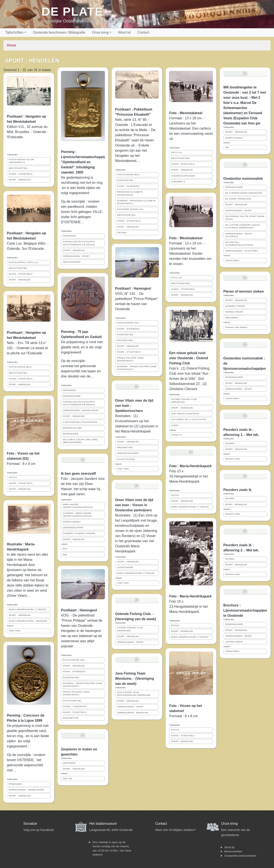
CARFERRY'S (178, 182)
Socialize (30, 824)
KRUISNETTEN (71, 718)
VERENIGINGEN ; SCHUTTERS (242, 251)
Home (11, 45)
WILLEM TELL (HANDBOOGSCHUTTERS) (239, 244)
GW (227, 147)
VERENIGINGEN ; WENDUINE (133, 713)
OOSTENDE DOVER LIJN (130, 209)
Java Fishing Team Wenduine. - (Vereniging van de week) (135, 679)
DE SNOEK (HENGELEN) (238, 199)
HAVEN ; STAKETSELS (21, 174)
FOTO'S (13, 477)
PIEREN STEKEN (234, 312)
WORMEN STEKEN (235, 306)
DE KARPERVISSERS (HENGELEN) (244, 193)
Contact (143, 32)
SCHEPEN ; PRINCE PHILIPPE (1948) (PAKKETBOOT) (83, 685)
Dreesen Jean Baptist (236, 327)
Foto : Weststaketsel (186, 113)
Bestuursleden (233, 851)
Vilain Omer (15, 631)
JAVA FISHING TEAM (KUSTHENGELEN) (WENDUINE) (134, 694)
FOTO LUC (177, 153)
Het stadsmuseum (103, 824)
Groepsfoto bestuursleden (240, 856)
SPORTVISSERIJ (72, 522)
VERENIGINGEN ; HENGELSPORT (27, 790)
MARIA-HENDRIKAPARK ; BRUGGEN (28, 621)
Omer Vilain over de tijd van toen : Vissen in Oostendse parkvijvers (134, 505)
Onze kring (100, 32)
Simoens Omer (233, 459)
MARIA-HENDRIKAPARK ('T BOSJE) (28, 609)
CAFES (175, 425)
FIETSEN (122, 233)
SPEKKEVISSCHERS (128, 453)
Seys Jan (68, 778)
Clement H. (177, 435)
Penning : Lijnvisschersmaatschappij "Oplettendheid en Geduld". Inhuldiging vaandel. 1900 (83, 162)
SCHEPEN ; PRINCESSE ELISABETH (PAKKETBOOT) (136, 202)
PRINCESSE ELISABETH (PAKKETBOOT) (130, 193)
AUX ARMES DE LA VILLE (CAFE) (189, 419)
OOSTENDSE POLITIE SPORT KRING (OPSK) (245, 218)
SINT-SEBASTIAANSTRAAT (185, 414)
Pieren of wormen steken (243, 291)
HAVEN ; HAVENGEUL (74, 672)
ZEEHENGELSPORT (73, 528)
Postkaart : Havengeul (79, 610)
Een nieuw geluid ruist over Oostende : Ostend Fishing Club (188, 358)
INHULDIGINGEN (72, 262)
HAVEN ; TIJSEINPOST (75, 706)
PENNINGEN (15, 784)
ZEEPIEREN (69, 763)
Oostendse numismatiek (243, 179)
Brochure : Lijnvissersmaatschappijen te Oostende (245, 610)
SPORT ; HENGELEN (20, 180)
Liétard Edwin (232, 260)
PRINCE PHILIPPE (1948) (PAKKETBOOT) (76, 693)
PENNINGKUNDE (72, 396)
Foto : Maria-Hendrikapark (190, 466)
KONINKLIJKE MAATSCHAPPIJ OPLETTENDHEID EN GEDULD (79, 243)
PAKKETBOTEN (71, 678)
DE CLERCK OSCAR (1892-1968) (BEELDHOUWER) (80, 441)
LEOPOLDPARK (125, 567)
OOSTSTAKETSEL (72, 701)
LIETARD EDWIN (234, 642)
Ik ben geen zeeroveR (79, 474)
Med (65, 555)
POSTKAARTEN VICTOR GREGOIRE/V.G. (22, 161)
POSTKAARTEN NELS (20, 367)
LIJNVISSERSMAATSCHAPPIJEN (80, 422)
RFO (65, 549)
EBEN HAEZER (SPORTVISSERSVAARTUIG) (78, 506)
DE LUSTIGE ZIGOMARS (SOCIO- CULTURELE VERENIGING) (243, 226)
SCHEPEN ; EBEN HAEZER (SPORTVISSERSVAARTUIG (77, 515)
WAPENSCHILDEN (72, 428)
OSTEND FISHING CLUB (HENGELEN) (130, 629)
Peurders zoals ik (237, 490)
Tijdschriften (14, 32)
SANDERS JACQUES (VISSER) (79, 533)
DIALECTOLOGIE (126, 459)
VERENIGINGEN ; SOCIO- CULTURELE (239, 235)
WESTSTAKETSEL (18, 168)
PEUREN (230, 443)
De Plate (72, 11)
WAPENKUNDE (71, 434)
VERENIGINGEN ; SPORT (76, 256)
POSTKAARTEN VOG (74, 660)
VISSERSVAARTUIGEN (183, 176)
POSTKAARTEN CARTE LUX (24, 262)
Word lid (124, 32)
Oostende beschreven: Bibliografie (59, 32)
